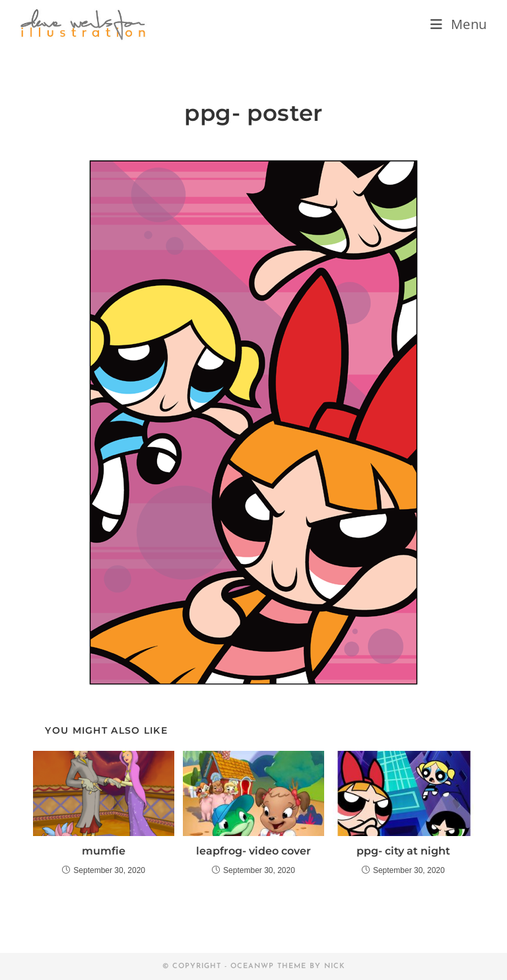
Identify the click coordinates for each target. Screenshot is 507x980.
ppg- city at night (403, 851)
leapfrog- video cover (253, 851)
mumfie (104, 851)
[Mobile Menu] (459, 24)
